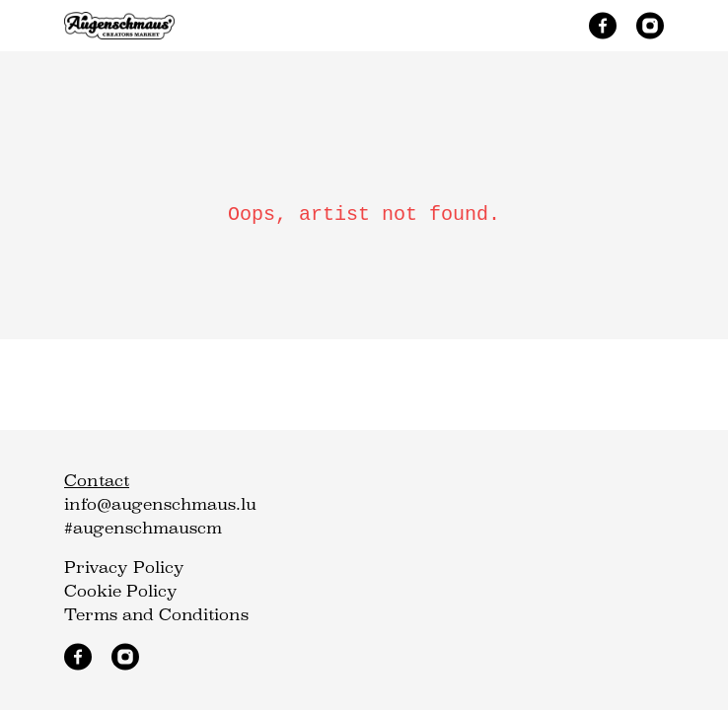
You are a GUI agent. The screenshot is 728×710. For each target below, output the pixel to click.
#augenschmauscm (143, 528)
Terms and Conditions (156, 615)
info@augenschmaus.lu (160, 504)
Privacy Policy (124, 568)
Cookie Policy (121, 591)
